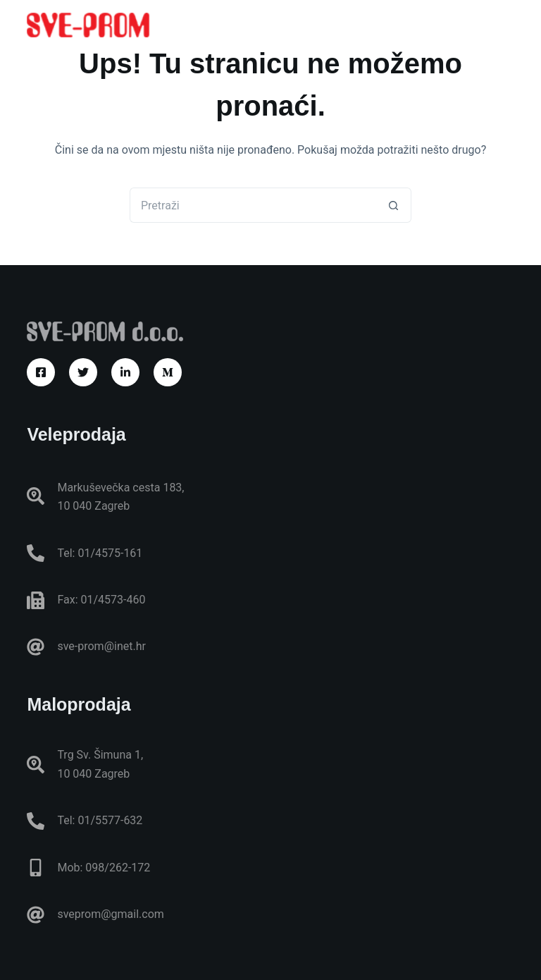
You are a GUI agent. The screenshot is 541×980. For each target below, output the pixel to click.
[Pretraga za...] (253, 205)
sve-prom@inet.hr (101, 646)
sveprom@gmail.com (110, 914)
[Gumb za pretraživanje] (394, 205)
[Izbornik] (508, 25)
